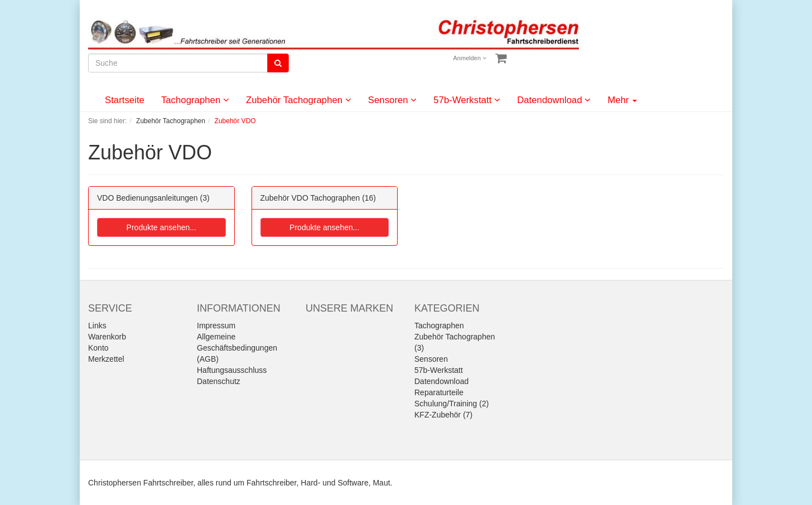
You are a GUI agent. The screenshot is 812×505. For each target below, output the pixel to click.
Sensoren (393, 100)
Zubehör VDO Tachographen (310, 198)
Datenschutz (219, 381)
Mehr (622, 100)
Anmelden (470, 58)
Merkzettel (106, 359)
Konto (98, 348)
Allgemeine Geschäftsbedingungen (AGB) (237, 348)
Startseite (125, 100)
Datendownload (554, 100)
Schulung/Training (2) (451, 404)
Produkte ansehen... (161, 227)
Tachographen (195, 100)
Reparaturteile (439, 392)
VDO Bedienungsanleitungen (148, 198)
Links (97, 326)
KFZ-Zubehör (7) (443, 415)
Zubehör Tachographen (299, 100)
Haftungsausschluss (232, 370)
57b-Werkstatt (467, 100)
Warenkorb (107, 337)
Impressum (216, 326)
